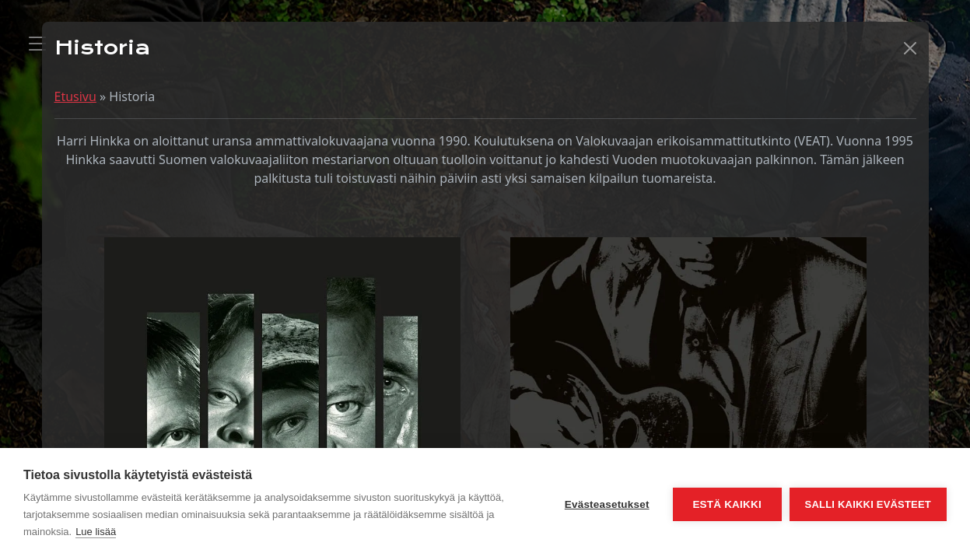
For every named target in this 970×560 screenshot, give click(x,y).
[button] (910, 48)
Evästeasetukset (607, 504)
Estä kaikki (727, 504)
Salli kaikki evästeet (868, 504)
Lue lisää (96, 532)
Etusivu (75, 96)
